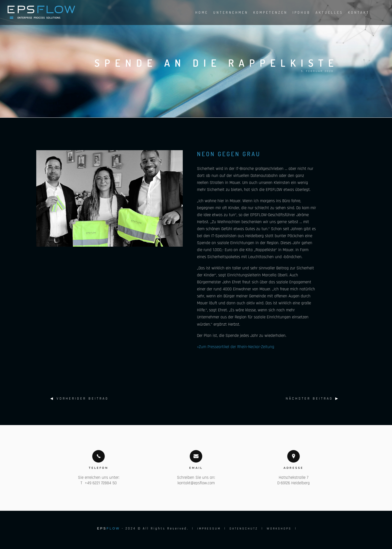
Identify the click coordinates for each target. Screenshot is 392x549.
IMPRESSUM (209, 529)
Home (197, 12)
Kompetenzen (265, 12)
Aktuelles (324, 12)
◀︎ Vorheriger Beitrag (79, 399)
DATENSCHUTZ (244, 529)
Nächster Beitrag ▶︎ (312, 399)
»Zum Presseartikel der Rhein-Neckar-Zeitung (236, 347)
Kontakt (354, 12)
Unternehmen (226, 12)
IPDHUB (296, 12)
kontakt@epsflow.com (196, 483)
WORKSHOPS (279, 529)
